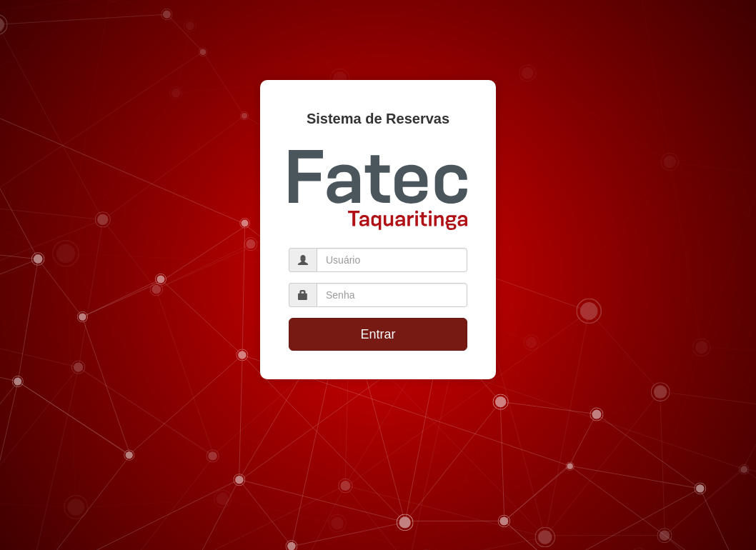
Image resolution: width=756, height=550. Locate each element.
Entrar (378, 334)
